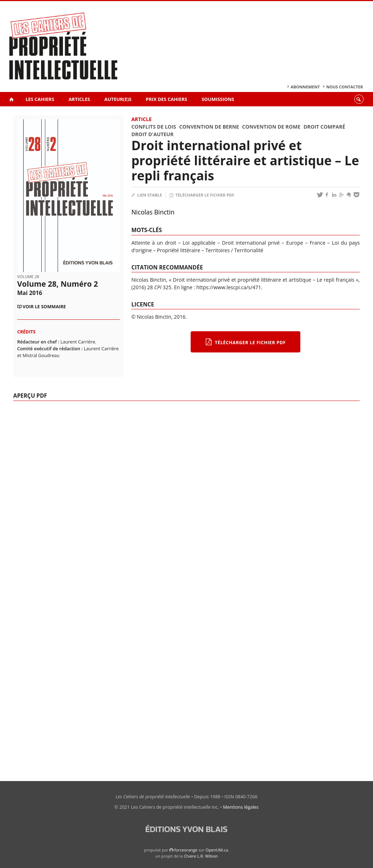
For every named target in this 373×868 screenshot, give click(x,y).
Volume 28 (28, 276)
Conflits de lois (154, 127)
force (186, 850)
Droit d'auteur (152, 134)
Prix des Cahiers (166, 99)
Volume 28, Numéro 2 (58, 288)
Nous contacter (345, 87)
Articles (79, 99)
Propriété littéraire (178, 250)
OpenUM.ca (217, 850)
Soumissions (218, 99)
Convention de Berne (209, 127)
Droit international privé (251, 243)
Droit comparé (324, 127)
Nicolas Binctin (153, 212)
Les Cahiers (40, 99)
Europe (295, 243)
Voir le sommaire (44, 307)
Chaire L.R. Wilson (201, 856)
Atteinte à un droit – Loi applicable (173, 243)
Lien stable (147, 195)
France (318, 243)
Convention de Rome (271, 127)
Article (141, 119)
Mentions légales (241, 807)
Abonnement (305, 87)
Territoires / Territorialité (234, 250)
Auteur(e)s (118, 99)
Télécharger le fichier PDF (202, 195)
